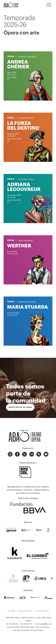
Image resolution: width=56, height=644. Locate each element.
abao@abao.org (46, 624)
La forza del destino (23, 125)
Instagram (10, 454)
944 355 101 (28, 624)
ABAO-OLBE (13, 5)
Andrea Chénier (18, 64)
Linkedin (32, 454)
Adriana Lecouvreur (24, 187)
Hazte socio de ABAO (20, 407)
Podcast (39, 454)
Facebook (17, 454)
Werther (19, 246)
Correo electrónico (46, 454)
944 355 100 (13, 624)
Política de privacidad (25, 611)
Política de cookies (42, 611)
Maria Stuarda (27, 307)
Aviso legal (11, 611)
